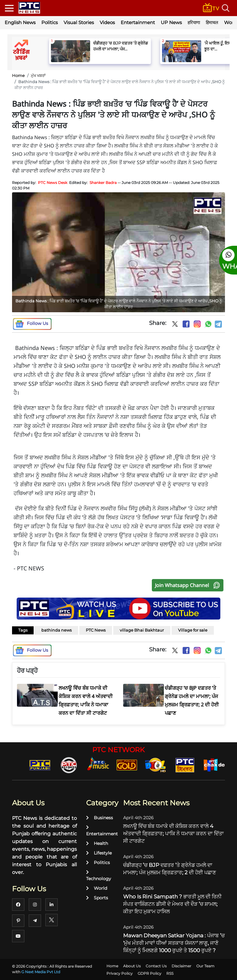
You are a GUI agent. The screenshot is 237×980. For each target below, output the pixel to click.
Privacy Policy (120, 973)
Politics (50, 22)
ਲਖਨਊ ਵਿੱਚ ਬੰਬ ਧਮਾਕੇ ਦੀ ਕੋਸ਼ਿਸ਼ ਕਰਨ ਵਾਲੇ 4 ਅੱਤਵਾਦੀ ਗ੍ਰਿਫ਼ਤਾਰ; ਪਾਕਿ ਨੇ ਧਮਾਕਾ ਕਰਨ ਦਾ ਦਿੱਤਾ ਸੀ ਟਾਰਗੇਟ (173, 833)
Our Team (205, 966)
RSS (170, 973)
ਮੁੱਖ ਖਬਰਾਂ (38, 75)
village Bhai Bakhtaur (142, 630)
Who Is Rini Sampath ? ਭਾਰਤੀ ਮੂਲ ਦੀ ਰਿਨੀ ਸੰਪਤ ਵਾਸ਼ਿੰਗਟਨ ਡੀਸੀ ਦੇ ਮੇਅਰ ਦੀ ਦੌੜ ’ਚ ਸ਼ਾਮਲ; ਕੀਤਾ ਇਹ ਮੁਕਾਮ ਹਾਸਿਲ (172, 904)
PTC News (96, 630)
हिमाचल (212, 22)
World (97, 888)
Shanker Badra (103, 183)
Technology (99, 876)
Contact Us (156, 966)
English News (20, 22)
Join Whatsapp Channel (189, 585)
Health (97, 843)
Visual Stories (79, 22)
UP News (171, 22)
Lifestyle (99, 853)
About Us (132, 966)
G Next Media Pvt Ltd (41, 972)
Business (100, 818)
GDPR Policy (150, 973)
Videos (107, 22)
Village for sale (193, 630)
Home (18, 75)
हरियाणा (194, 22)
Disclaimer (181, 966)
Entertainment (138, 22)
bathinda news (56, 630)
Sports (97, 898)
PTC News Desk (53, 183)
